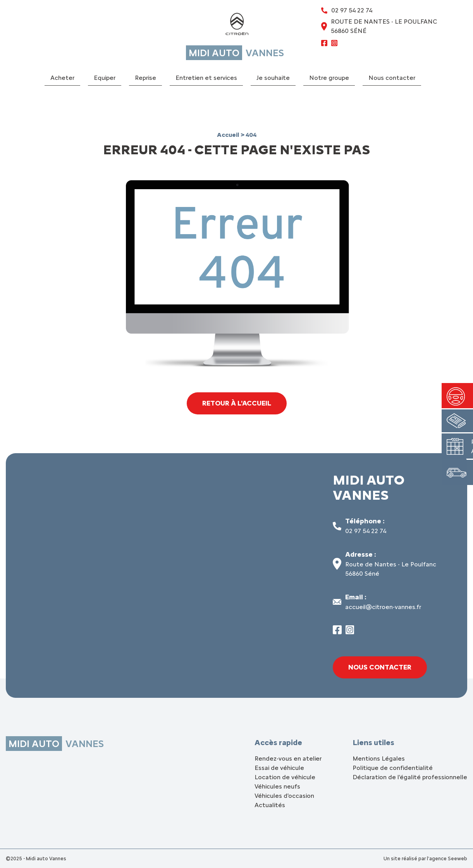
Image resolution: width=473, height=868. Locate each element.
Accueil (229, 135)
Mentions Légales (379, 758)
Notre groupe (329, 78)
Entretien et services (206, 78)
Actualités (270, 805)
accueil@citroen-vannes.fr (383, 607)
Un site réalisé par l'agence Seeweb (425, 859)
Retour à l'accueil (236, 403)
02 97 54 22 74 (366, 531)
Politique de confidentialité (393, 768)
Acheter (62, 78)
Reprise (145, 78)
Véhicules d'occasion (284, 796)
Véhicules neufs (277, 786)
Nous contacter (392, 78)
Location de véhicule (285, 777)
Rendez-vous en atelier (288, 758)
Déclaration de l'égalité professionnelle (410, 777)
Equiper (105, 78)
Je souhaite (273, 78)
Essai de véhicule (279, 768)
